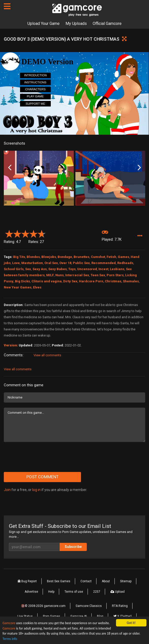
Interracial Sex (77, 275)
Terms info (10, 639)
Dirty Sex (70, 281)
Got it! (131, 623)
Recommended (104, 263)
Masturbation (32, 263)
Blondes (33, 257)
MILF (50, 275)
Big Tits (19, 257)
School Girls (14, 269)
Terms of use (74, 592)
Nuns (60, 275)
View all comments (47, 355)
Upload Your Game (44, 24)
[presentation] (42, 457)
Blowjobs (49, 257)
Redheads (125, 263)
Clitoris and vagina (47, 281)
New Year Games (18, 287)
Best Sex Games (59, 581)
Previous (10, 168)
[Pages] (7, 6)
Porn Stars (115, 275)
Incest (103, 269)
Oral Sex (51, 263)
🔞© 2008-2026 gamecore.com (43, 606)
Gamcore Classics (89, 606)
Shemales (131, 281)
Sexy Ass (40, 269)
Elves (37, 287)
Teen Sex (98, 275)
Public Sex (81, 263)
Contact (86, 581)
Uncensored (87, 269)
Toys (72, 269)
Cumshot (98, 257)
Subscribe (73, 547)
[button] (140, 236)
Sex (28, 269)
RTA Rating (120, 606)
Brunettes (81, 257)
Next (139, 168)
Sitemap (126, 581)
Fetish (111, 257)
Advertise (31, 592)
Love (16, 263)
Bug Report (27, 581)
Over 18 (65, 263)
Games (123, 257)
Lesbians (117, 269)
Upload (118, 592)
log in (36, 490)
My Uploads (76, 24)
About (106, 581)
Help (51, 592)
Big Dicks (22, 281)
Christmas (113, 281)
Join (7, 490)
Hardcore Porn (91, 281)
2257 (97, 592)
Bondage (65, 257)
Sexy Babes (57, 269)
